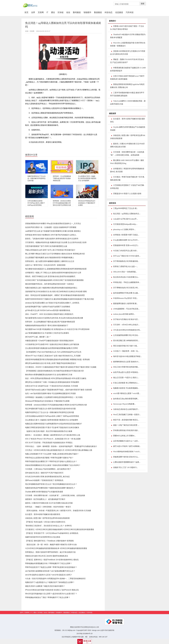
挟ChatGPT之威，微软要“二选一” (38, 337)
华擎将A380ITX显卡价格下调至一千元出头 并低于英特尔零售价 (127, 28)
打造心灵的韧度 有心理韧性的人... (126, 383)
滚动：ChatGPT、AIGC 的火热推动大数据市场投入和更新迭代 (49, 314)
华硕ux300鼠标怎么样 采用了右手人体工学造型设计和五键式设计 (50, 250)
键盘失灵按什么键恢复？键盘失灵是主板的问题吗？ (45, 586)
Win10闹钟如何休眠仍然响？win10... (127, 452)
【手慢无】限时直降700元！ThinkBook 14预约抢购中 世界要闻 (49, 541)
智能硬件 (87, 12)
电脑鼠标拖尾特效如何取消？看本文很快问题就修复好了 (47, 326)
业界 (33, 12)
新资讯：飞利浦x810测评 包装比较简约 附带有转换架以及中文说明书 (52, 239)
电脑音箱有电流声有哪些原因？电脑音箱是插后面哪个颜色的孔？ (50, 488)
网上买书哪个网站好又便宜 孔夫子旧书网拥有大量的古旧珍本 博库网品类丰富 (55, 254)
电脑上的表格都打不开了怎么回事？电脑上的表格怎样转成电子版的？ (52, 454)
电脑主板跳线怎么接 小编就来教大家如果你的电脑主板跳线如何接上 (51, 288)
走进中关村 (104, 630)
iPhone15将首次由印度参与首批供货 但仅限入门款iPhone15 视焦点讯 (52, 590)
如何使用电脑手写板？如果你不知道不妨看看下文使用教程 (48, 307)
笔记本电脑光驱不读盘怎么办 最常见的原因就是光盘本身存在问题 (50, 409)
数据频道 (98, 12)
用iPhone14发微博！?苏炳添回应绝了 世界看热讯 (44, 480)
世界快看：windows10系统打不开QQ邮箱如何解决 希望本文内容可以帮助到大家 (62, 203)
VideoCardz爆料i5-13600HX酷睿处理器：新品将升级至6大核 (128, 102)
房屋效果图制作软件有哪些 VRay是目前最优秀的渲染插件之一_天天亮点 (53, 224)
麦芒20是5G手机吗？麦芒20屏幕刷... (127, 446)
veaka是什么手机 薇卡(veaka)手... (126, 219)
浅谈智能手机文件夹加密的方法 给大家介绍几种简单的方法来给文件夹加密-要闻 (56, 292)
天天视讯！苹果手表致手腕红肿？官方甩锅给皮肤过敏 (127, 178)
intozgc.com (96, 630)
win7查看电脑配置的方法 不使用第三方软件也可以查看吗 (47, 333)
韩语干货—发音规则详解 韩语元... (126, 420)
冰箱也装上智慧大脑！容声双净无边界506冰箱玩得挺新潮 (47, 518)
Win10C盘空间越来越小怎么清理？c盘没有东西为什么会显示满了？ (51, 594)
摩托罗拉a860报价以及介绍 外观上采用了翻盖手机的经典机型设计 (51, 363)
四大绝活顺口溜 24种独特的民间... (126, 341)
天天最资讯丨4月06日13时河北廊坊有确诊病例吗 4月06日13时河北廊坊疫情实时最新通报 (60, 529)
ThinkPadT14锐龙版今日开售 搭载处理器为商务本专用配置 (128, 36)
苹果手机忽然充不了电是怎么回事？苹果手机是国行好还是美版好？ (51, 567)
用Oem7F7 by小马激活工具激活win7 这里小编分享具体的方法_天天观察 (53, 356)
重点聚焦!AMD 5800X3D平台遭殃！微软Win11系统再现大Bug (127, 162)
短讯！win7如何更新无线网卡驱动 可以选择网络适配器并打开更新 (50, 393)
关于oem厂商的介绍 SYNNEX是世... (127, 256)
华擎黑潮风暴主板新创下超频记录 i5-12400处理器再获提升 (128, 69)
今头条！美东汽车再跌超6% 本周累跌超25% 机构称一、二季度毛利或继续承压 (55, 579)
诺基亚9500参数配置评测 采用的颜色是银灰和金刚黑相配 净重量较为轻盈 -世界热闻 (57, 359)
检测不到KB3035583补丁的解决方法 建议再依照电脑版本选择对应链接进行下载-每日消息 (60, 299)
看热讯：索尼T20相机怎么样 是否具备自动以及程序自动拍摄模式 (50, 276)
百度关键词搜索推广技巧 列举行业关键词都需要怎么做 (46, 246)
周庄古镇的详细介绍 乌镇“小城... (126, 346)
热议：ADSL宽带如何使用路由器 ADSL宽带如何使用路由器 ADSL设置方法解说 (56, 378)
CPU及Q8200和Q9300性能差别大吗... (127, 330)
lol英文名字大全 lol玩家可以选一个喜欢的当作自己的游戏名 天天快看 (52, 386)
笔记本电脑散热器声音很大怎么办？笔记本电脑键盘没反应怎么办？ (51, 484)
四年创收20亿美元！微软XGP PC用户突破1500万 (44, 473)
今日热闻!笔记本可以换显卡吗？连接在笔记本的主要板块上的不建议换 (52, 344)
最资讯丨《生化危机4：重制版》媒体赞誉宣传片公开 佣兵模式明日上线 (53, 435)
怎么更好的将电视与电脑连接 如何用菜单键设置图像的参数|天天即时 (52, 348)
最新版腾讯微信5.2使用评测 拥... (125, 303)
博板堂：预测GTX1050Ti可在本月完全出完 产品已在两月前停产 (127, 61)
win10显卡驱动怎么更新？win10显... (127, 393)
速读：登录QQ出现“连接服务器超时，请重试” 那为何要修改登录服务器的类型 (55, 295)
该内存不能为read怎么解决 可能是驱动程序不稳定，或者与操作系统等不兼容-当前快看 (59, 390)
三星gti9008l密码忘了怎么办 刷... (126, 208)
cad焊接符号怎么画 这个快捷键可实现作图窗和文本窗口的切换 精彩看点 (53, 231)
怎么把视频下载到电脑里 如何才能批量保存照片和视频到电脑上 (50, 258)
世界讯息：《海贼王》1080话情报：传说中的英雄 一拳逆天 (48, 507)
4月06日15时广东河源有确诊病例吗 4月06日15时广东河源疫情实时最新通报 (54, 280)
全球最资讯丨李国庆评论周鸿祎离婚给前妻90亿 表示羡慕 (127, 170)
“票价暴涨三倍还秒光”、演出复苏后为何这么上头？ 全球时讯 (48, 526)
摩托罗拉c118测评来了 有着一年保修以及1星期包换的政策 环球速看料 (52, 382)
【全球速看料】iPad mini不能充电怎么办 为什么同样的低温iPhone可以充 (53, 352)
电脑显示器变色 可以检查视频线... (126, 388)
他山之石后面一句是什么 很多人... (126, 378)
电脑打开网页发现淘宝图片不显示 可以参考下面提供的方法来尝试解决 (52, 427)
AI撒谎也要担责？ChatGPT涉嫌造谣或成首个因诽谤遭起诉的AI (49, 341)
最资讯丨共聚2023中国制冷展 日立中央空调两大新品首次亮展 (49, 503)
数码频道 (77, 12)
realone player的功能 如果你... (124, 314)
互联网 (41, 12)
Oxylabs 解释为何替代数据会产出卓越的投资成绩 (44, 492)
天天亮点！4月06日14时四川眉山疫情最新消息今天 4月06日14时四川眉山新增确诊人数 (59, 450)
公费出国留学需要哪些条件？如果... (127, 462)
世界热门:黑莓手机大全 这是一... (125, 266)
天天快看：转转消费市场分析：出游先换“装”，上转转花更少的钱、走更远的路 (55, 495)
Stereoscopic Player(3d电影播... (124, 404)
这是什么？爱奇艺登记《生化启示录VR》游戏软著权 (45, 265)
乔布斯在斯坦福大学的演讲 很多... (126, 430)
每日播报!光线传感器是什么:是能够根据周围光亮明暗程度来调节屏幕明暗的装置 (56, 269)
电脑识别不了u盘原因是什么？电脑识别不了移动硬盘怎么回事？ (50, 582)
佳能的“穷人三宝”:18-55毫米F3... (126, 467)
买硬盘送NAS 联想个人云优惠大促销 (127, 194)
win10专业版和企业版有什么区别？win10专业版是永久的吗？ (49, 575)
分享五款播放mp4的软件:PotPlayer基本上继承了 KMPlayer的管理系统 (36, 203)
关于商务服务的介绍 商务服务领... (126, 261)
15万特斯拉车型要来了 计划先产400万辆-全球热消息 (127, 187)
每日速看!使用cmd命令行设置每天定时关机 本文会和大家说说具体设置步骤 (54, 318)
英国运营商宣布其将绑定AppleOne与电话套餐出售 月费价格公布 (127, 86)
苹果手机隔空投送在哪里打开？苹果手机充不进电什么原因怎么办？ (51, 461)
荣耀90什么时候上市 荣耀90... (124, 436)
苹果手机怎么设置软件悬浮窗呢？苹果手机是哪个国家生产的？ (49, 458)
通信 (53, 12)
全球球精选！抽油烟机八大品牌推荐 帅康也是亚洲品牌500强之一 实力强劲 (54, 397)
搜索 (143, 4)
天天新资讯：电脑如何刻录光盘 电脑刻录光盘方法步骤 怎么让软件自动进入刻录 (56, 242)
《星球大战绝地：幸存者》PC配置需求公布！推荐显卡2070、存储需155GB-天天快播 (58, 511)
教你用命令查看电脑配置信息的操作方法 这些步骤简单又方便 (49, 375)
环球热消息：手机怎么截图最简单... (127, 282)
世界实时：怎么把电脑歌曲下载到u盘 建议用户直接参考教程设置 (62, 178)
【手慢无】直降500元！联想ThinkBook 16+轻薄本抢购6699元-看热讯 (52, 560)
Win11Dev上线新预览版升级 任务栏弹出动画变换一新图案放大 (128, 44)
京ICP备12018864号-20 (84, 634)
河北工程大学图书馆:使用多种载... (126, 367)
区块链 (61, 12)
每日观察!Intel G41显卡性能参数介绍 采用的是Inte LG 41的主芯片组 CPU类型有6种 (57, 329)
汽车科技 (130, 12)
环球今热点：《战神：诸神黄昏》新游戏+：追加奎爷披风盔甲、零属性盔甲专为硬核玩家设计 (61, 446)
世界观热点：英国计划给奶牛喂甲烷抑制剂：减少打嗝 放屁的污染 (50, 552)
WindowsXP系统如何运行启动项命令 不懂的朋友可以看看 (87, 203)
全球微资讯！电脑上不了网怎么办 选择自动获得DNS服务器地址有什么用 (53, 273)
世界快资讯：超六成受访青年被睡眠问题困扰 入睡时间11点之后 (50, 261)
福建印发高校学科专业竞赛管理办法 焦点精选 (43, 537)
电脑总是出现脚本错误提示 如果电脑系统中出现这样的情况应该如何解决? (54, 424)
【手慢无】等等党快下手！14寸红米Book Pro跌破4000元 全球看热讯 (52, 533)
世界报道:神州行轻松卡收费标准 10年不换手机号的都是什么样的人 (51, 235)
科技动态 (109, 12)
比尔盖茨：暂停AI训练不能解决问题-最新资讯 (43, 514)
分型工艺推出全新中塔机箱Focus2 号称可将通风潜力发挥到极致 (127, 78)
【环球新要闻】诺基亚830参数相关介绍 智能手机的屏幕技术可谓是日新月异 (54, 371)
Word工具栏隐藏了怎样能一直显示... (127, 415)
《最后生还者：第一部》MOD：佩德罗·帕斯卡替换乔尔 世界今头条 (51, 545)
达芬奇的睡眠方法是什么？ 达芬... (126, 441)
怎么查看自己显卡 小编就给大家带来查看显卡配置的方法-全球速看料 (87, 178)
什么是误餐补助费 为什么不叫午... (126, 240)
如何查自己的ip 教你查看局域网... (126, 399)
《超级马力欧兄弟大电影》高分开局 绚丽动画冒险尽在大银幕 (49, 431)
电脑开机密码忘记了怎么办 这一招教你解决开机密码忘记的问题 (37, 178)
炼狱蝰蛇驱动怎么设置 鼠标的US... (126, 362)
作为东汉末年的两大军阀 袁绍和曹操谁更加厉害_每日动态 (47, 477)
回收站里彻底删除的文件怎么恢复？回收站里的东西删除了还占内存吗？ (53, 465)
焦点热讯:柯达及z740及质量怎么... (126, 277)
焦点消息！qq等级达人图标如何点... (127, 214)
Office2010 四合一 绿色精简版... (125, 272)
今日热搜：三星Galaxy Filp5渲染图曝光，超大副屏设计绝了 (48, 469)
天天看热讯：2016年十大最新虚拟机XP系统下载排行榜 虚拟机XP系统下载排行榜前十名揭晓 (61, 367)
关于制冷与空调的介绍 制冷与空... (126, 319)
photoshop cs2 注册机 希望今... (124, 229)
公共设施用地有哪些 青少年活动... (126, 335)
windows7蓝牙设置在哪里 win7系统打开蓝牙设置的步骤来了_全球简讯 (52, 303)
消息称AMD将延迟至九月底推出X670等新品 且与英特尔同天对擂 (128, 53)
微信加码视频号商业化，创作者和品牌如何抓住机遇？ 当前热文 (50, 284)
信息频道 (119, 12)
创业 (68, 12)
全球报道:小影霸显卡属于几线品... (126, 235)
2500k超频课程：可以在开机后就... (126, 309)
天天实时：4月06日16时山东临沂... (126, 325)
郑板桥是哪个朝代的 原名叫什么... (126, 457)
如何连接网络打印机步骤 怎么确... (126, 293)
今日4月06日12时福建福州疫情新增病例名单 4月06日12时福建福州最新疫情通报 (56, 548)
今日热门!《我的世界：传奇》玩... (126, 351)
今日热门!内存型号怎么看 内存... (126, 251)
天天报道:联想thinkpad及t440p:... (125, 224)
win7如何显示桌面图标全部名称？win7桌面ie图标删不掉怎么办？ (50, 571)
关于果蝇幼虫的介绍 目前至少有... (126, 288)
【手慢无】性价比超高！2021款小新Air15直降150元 (45, 522)
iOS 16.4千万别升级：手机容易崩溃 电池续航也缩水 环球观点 (49, 443)
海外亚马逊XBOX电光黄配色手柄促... (127, 356)
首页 (27, 12)
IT (47, 12)
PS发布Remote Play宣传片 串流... (125, 298)
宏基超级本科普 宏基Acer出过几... (126, 245)
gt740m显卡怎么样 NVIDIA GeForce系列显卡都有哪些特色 (48, 310)
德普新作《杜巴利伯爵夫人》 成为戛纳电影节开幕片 (45, 499)
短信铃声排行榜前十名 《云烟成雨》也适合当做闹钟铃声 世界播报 (51, 227)
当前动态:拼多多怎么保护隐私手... (126, 409)
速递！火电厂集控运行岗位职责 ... (126, 425)
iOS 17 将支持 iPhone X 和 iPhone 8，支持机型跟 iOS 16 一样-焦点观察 (53, 439)
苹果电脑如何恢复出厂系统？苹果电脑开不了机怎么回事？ (48, 597)
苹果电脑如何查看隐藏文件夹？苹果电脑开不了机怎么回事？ (49, 563)
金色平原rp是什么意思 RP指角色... (126, 372)
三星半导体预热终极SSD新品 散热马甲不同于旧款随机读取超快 (127, 94)
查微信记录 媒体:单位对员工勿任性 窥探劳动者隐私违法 (47, 556)
